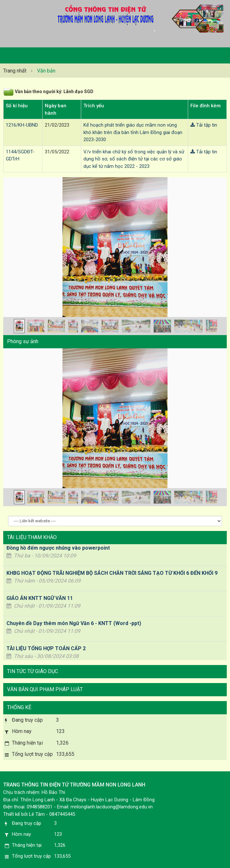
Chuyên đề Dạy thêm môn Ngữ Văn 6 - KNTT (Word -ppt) (74, 623)
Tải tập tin (204, 125)
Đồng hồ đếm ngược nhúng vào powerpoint (58, 548)
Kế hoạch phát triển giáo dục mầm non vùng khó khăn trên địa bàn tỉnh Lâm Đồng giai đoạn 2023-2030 (133, 132)
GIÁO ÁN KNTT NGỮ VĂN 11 (40, 598)
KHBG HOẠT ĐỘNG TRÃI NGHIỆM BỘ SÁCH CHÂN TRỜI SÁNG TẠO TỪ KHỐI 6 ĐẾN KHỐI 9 (112, 573)
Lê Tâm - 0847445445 (52, 814)
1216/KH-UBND (22, 125)
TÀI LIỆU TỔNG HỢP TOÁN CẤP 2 (46, 648)
